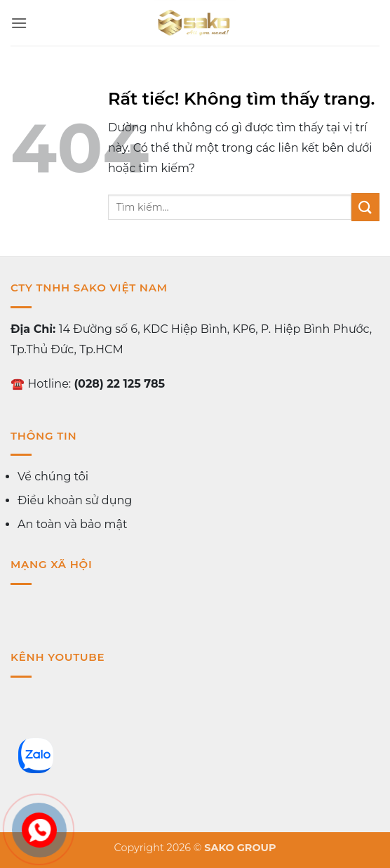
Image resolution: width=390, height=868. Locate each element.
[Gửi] (365, 207)
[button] (19, 23)
